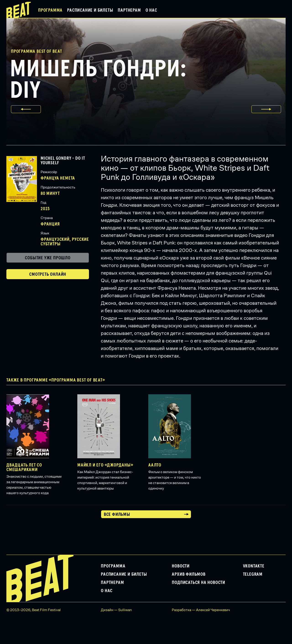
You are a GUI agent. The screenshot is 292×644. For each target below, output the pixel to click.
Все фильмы (117, 514)
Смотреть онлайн (48, 274)
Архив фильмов (189, 574)
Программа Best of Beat (36, 51)
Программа (50, 10)
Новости (181, 566)
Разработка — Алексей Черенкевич (201, 610)
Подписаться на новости (198, 583)
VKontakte (254, 566)
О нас (151, 10)
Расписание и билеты (90, 10)
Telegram (253, 574)
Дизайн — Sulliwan (116, 610)
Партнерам (129, 10)
